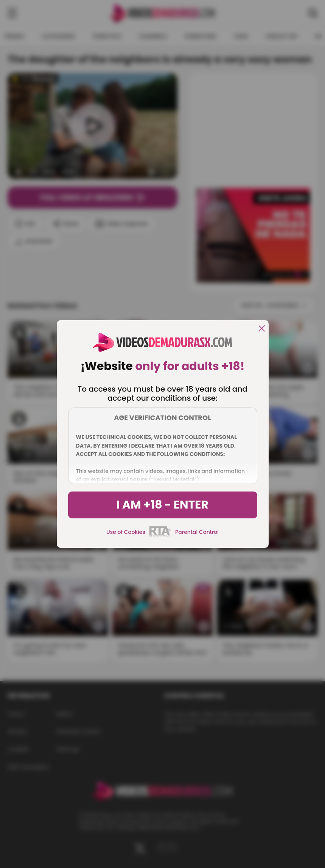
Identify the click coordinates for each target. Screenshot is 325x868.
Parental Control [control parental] (197, 532)
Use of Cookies (126, 532)
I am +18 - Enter (162, 505)
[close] (262, 329)
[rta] (160, 535)
